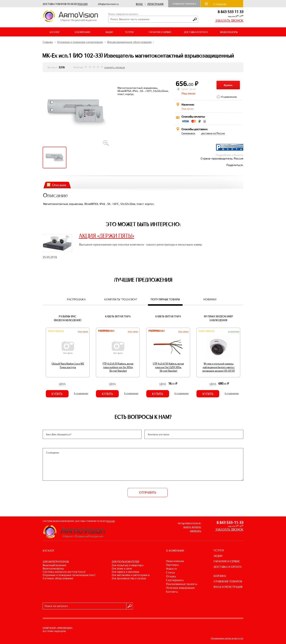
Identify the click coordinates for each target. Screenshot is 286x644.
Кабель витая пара (118, 316)
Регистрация (155, 4)
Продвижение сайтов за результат (227, 638)
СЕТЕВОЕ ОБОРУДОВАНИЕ (58, 578)
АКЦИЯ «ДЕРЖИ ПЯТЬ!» (107, 236)
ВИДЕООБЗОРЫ (229, 32)
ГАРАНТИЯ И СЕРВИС (160, 32)
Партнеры (172, 565)
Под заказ (83, 331)
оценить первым (115, 67)
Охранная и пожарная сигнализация (80, 42)
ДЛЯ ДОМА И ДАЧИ (122, 568)
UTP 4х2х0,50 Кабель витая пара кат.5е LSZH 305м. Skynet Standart (168, 367)
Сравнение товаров (184, 4)
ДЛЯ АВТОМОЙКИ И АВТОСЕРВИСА (131, 575)
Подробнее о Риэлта (229, 155)
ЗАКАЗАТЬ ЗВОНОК (229, 21)
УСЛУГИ (219, 550)
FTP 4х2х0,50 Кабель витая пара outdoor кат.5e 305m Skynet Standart (118, 367)
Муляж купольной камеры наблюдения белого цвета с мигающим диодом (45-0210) (219, 367)
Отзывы (171, 576)
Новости (171, 569)
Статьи (170, 572)
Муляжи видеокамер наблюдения (218, 318)
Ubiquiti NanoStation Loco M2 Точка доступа (68, 365)
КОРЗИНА (220, 576)
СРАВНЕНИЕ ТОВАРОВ (228, 581)
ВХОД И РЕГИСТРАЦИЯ (228, 587)
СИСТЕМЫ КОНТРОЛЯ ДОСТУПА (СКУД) (64, 572)
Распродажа (106, 331)
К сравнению (229, 97)
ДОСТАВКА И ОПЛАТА (196, 32)
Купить (228, 85)
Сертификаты (175, 580)
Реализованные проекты (182, 584)
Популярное (56, 331)
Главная (48, 42)
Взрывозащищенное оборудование (130, 42)
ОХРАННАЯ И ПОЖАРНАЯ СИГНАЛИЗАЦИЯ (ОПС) (69, 575)
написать (196, 531)
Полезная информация (180, 588)
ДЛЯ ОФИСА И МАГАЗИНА (125, 572)
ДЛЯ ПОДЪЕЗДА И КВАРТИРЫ (127, 565)
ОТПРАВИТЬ (148, 493)
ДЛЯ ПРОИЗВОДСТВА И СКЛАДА (129, 578)
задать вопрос (192, 527)
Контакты (172, 592)
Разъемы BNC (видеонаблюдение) (68, 318)
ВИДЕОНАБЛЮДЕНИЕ (55, 565)
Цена (62, 384)
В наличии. (234, 331)
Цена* (185, 89)
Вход (139, 4)
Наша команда (175, 561)
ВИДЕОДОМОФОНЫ (53, 568)
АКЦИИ (109, 32)
